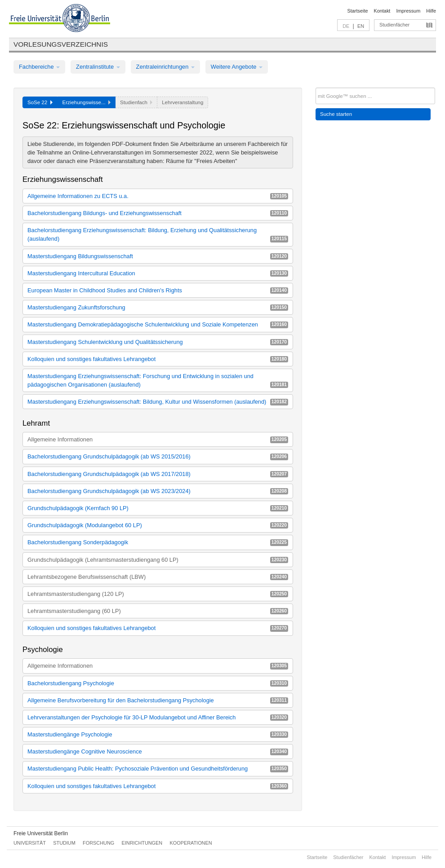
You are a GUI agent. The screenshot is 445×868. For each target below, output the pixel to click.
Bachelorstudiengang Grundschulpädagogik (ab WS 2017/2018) (158, 474)
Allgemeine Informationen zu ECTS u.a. (158, 196)
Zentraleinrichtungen (165, 67)
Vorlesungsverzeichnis (61, 44)
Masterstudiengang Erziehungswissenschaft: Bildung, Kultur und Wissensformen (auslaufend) (158, 402)
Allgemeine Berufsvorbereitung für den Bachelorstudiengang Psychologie (158, 700)
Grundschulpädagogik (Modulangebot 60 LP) (158, 525)
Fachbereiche (39, 67)
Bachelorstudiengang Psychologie (158, 683)
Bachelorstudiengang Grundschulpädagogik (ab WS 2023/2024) (158, 491)
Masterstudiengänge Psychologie (158, 734)
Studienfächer (394, 25)
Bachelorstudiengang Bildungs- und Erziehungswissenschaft (158, 213)
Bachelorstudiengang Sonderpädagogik (158, 542)
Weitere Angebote (237, 67)
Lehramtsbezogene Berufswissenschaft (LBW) (158, 577)
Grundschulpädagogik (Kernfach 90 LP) (158, 508)
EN (361, 26)
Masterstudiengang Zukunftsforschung (158, 307)
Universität (30, 843)
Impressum (408, 11)
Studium (64, 843)
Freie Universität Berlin (41, 833)
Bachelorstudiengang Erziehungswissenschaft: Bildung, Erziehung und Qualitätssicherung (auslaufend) (158, 234)
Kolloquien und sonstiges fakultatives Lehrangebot (158, 359)
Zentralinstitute (98, 67)
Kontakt (382, 11)
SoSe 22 (40, 102)
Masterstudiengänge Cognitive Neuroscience (158, 751)
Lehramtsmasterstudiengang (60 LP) (158, 611)
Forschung (98, 843)
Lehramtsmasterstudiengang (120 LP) (158, 594)
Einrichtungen (142, 843)
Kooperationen (191, 843)
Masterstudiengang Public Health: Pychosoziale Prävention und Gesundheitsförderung (158, 769)
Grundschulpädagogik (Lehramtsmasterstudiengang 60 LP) (158, 560)
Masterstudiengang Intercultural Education (158, 273)
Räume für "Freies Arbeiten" (201, 161)
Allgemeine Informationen (158, 439)
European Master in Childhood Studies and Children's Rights (158, 290)
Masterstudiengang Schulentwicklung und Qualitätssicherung (158, 342)
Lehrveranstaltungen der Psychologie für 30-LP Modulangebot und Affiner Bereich (158, 717)
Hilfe (431, 11)
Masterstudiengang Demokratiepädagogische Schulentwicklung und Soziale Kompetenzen (158, 324)
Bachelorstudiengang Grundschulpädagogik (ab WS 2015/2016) (158, 456)
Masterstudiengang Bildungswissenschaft (158, 256)
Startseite (358, 11)
